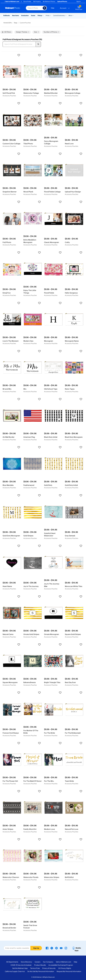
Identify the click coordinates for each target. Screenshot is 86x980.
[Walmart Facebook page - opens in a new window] (47, 948)
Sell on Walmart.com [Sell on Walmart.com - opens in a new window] (64, 962)
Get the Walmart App (20, 968)
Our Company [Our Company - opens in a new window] (48, 962)
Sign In (79, 1)
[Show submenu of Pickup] (43, 15)
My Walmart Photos (49, 1)
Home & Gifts (8, 23)
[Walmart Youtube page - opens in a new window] (61, 948)
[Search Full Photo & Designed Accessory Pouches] (19, 44)
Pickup (40, 16)
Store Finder (27, 1)
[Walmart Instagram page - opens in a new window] (66, 948)
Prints (48, 16)
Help (53, 8)
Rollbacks (7, 16)
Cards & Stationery (59, 16)
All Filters (7, 32)
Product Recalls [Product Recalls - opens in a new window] (40, 965)
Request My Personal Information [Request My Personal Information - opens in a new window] (69, 971)
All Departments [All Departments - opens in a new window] (12, 962)
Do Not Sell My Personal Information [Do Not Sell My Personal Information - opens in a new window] (41, 971)
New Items (15, 16)
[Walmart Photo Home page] (13, 8)
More (70, 16)
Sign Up (36, 948)
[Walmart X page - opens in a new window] (52, 948)
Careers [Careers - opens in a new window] (38, 962)
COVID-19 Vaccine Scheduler (21, 965)
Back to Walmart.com (12, 1)
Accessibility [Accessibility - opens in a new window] (53, 965)
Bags (16, 23)
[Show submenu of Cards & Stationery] (66, 15)
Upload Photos (62, 1)
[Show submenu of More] (73, 15)
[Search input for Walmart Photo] (34, 8)
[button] (12, 55)
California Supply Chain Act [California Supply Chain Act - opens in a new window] (15, 971)
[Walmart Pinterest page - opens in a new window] (56, 948)
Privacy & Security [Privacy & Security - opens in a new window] (49, 968)
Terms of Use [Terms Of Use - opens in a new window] (35, 968)
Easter (33, 16)
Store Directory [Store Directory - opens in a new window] (26, 962)
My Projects (37, 1)
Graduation (25, 16)
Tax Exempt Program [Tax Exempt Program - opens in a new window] (65, 965)
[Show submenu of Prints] (50, 15)
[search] (38, 44)
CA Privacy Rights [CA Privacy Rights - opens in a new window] (65, 968)
